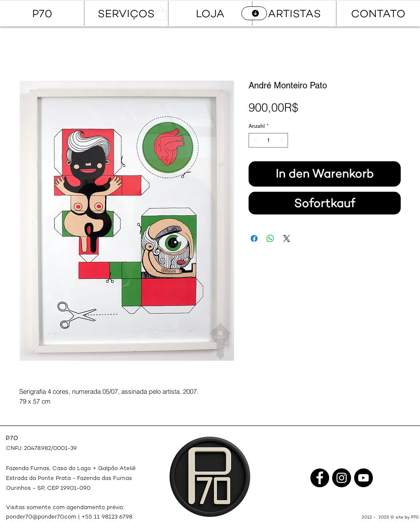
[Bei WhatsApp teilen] (270, 238)
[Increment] (282, 140)
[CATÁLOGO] (254, 13)
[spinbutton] (268, 140)
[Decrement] (255, 140)
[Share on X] (287, 238)
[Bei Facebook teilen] (254, 238)
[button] (161, 13)
